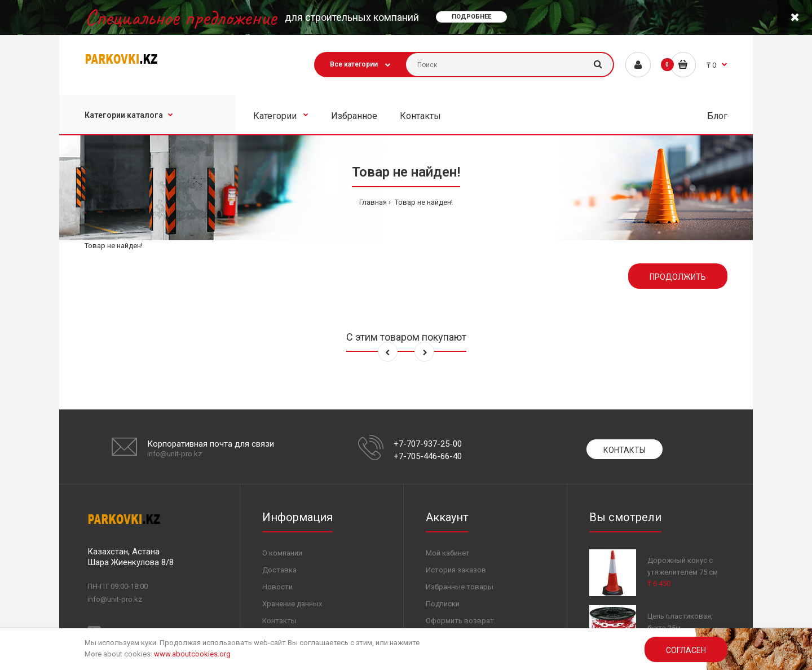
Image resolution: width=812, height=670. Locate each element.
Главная (373, 202)
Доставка (279, 570)
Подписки (443, 604)
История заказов (456, 570)
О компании (282, 553)
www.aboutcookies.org (192, 654)
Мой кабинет (448, 553)
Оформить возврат (460, 621)
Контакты (625, 450)
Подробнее (471, 17)
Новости (277, 587)
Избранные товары (460, 587)
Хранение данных (292, 604)
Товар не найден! (423, 202)
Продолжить (678, 277)
